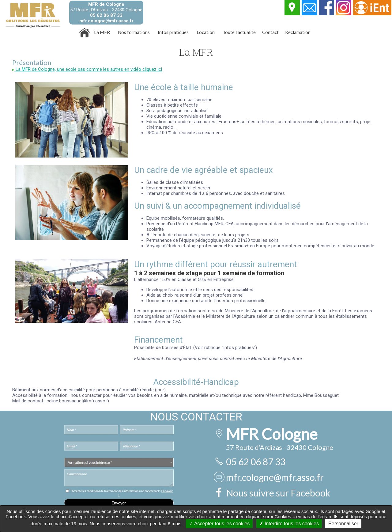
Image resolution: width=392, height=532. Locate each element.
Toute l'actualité (239, 32)
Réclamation (298, 32)
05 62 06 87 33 (106, 15)
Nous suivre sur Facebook (278, 493)
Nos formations (134, 32)
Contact (270, 32)
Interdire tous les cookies (289, 524)
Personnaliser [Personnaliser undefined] (343, 524)
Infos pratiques (173, 32)
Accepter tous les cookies (219, 524)
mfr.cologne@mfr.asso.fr (106, 21)
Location (206, 32)
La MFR (102, 32)
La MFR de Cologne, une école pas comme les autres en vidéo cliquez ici (87, 69)
